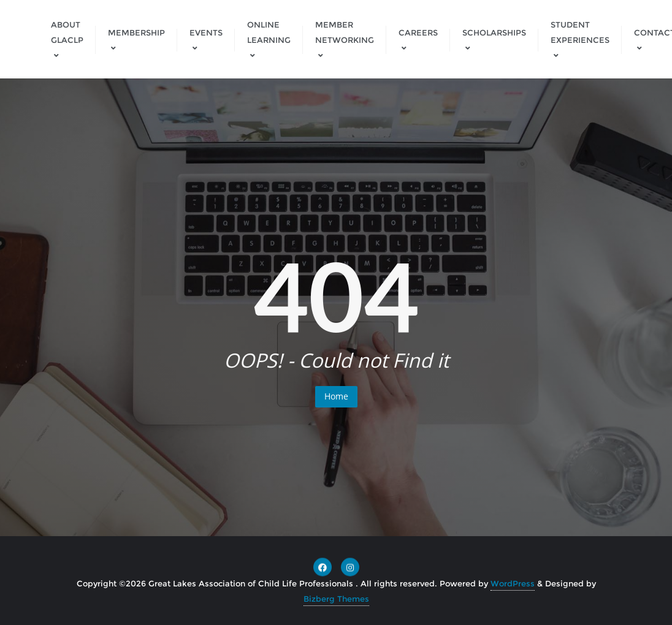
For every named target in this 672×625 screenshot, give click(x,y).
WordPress (513, 583)
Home (336, 396)
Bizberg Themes (336, 599)
